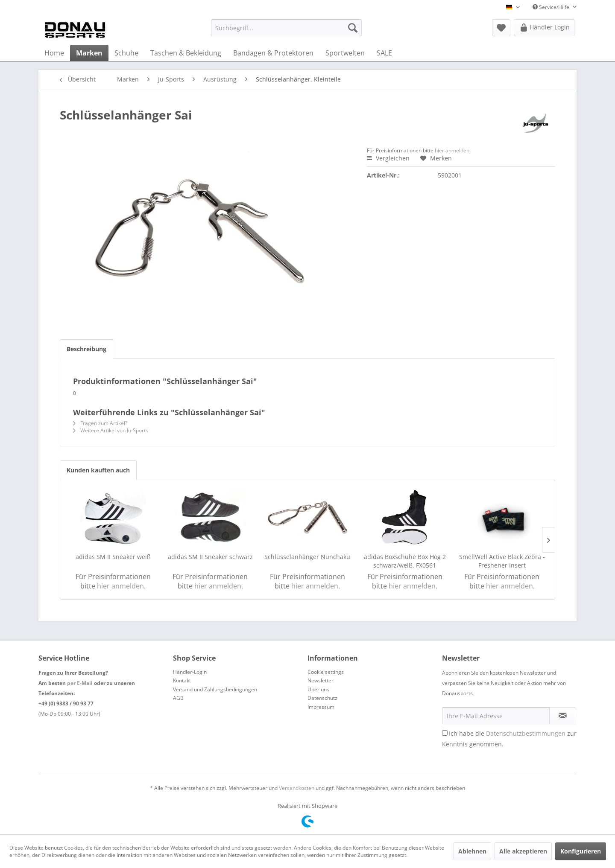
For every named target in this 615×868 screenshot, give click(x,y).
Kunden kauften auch (98, 470)
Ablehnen (472, 851)
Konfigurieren (581, 851)
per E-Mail (80, 683)
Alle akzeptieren (523, 851)
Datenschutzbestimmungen (526, 733)
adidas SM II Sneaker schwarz (210, 557)
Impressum (321, 707)
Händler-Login (190, 672)
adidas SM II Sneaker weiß (113, 557)
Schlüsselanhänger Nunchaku (307, 557)
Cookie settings (326, 672)
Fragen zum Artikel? (100, 423)
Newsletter (321, 680)
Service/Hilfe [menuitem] (552, 7)
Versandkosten (297, 788)
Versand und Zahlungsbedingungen (215, 689)
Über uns (318, 689)
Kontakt (182, 680)
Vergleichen (388, 158)
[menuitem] (286, 28)
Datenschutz (322, 698)
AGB (178, 698)
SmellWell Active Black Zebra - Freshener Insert (502, 561)
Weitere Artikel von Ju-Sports (111, 430)
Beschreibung (86, 349)
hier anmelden (452, 150)
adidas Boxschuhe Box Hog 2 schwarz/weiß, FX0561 (405, 561)
